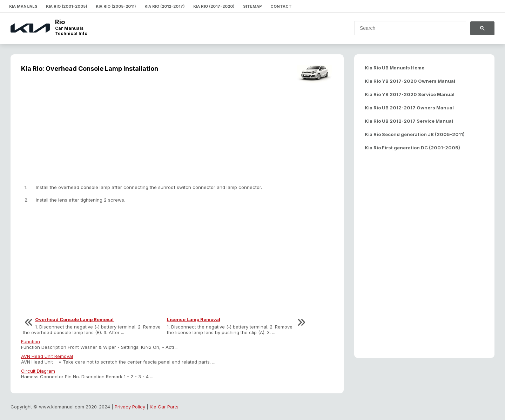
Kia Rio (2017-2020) (214, 6)
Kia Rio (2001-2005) (67, 6)
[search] (406, 28)
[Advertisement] (177, 132)
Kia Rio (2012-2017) (165, 6)
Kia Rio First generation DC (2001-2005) (412, 148)
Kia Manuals (23, 6)
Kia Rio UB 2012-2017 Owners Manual (409, 108)
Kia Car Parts (164, 407)
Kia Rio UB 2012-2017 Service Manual (409, 121)
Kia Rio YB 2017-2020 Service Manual (410, 94)
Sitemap (252, 6)
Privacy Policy (130, 407)
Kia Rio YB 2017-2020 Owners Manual (410, 81)
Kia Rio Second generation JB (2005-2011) (415, 134)
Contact (281, 6)
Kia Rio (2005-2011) (116, 6)
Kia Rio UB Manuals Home (395, 68)
